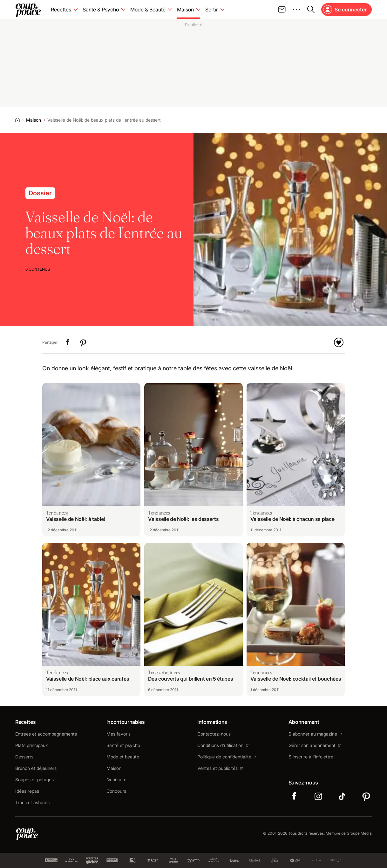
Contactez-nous (214, 734)
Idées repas (27, 791)
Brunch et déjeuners (36, 768)
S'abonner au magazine (315, 734)
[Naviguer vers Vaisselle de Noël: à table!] (92, 460)
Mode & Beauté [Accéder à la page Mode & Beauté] (148, 10)
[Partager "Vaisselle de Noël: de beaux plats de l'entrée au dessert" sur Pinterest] (83, 342)
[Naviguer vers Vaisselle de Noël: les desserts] (193, 460)
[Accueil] (17, 120)
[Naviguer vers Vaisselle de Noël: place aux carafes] (92, 619)
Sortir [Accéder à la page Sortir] (212, 10)
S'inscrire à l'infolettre (311, 757)
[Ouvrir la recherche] (311, 9)
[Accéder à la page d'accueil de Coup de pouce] (27, 833)
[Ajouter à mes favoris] (339, 342)
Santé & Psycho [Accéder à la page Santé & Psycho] (101, 10)
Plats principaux (32, 745)
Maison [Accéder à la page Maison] (185, 10)
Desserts (24, 757)
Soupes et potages (34, 780)
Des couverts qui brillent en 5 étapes (190, 679)
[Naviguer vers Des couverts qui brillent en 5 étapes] (193, 619)
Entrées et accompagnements (46, 734)
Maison (34, 120)
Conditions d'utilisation (223, 745)
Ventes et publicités (220, 768)
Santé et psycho (123, 745)
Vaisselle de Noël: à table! (76, 519)
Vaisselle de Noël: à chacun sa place (292, 519)
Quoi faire (116, 780)
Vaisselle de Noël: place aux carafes (88, 679)
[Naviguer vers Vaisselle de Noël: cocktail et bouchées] (296, 619)
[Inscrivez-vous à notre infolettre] (282, 9)
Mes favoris (119, 734)
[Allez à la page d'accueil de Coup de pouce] (28, 9)
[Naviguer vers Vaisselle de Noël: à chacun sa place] (296, 460)
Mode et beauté (123, 757)
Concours (116, 791)
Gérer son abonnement (315, 745)
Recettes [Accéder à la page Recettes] (61, 10)
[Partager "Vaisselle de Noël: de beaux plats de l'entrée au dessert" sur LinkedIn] (68, 342)
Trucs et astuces (32, 803)
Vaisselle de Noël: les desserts (183, 519)
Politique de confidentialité (227, 757)
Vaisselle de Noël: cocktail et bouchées (296, 679)
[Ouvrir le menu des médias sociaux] (296, 9)
